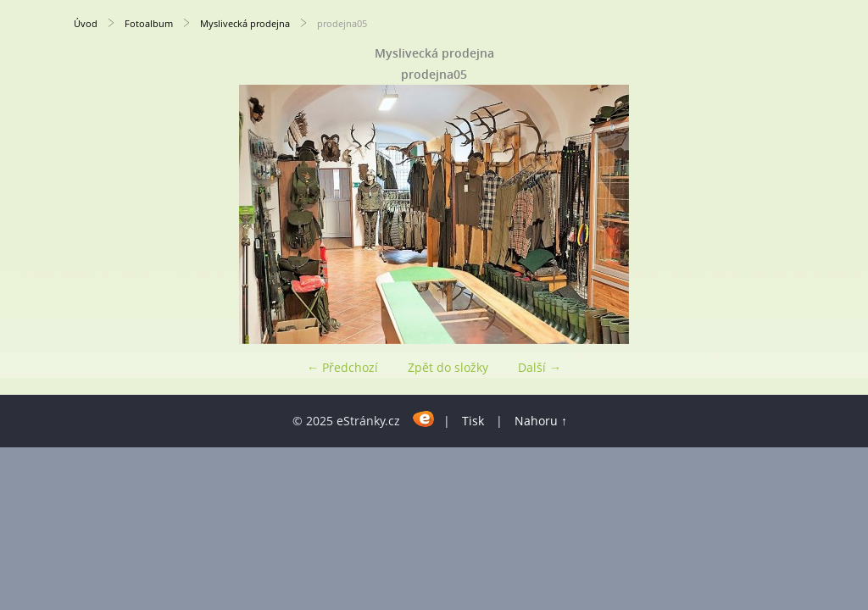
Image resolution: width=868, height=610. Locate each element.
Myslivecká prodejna (245, 23)
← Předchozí (342, 367)
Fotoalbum (149, 23)
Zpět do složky (448, 367)
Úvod (86, 23)
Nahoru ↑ (541, 421)
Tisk (473, 421)
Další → (540, 367)
